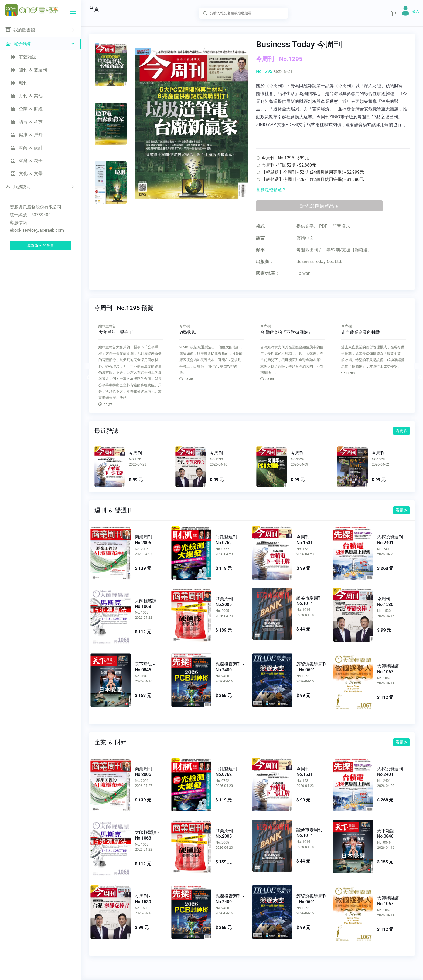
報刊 (19, 83)
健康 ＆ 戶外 (27, 135)
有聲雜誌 (23, 57)
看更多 (401, 431)
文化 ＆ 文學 (27, 174)
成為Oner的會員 (40, 245)
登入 (416, 11)
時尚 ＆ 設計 (27, 148)
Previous (87, 366)
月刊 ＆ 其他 (27, 96)
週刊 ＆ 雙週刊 (29, 70)
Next (417, 366)
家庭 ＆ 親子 (27, 161)
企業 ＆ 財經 (27, 109)
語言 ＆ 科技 (27, 122)
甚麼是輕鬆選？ (271, 190)
